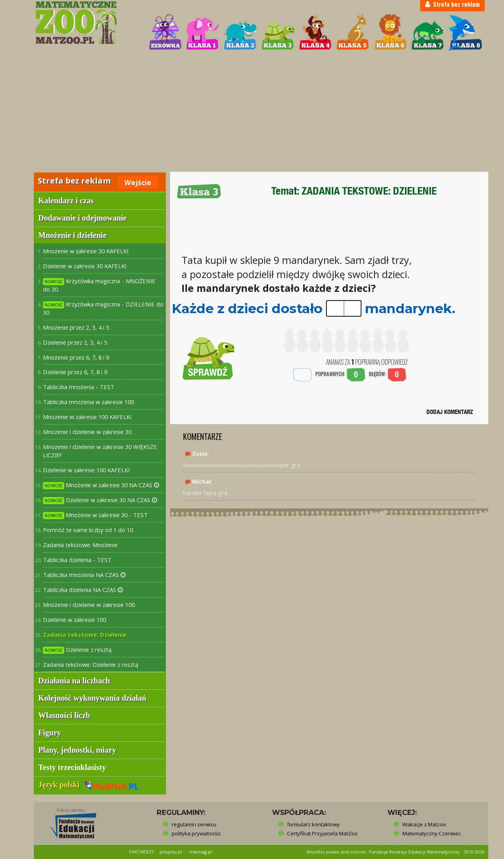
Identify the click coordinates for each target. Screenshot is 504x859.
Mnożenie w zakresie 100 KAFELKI (87, 417)
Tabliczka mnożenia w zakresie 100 (88, 402)
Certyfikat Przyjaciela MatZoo (322, 833)
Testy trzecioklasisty (72, 767)
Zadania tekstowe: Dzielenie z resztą (91, 664)
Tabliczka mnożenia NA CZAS (84, 575)
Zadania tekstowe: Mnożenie (80, 545)
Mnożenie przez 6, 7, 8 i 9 (76, 357)
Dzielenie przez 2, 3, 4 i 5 (75, 342)
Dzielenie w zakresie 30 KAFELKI (85, 266)
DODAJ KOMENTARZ (450, 412)
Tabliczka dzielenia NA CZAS (83, 590)
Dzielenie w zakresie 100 (74, 620)
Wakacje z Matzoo (424, 824)
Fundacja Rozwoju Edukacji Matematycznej (414, 852)
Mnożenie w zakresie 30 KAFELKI (86, 251)
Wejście (138, 182)
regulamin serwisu (194, 824)
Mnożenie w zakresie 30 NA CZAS (101, 485)
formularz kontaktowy (313, 824)
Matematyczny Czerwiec (432, 833)
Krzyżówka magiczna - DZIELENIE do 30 (103, 308)
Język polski (88, 785)
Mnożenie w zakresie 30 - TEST (95, 515)
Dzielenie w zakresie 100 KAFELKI (86, 470)
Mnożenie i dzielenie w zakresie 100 (89, 605)
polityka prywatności (196, 833)
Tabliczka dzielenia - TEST (77, 560)
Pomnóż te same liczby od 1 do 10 (88, 530)
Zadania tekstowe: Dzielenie (85, 635)
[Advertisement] (252, 113)
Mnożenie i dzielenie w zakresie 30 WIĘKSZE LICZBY (100, 451)
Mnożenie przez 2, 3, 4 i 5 (76, 327)
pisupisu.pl (171, 852)
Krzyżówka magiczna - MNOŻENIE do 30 (99, 285)
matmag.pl (201, 852)
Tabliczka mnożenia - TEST (79, 387)
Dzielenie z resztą (77, 650)
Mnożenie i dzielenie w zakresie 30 (87, 432)
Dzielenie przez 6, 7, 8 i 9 (75, 372)
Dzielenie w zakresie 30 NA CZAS (100, 500)
